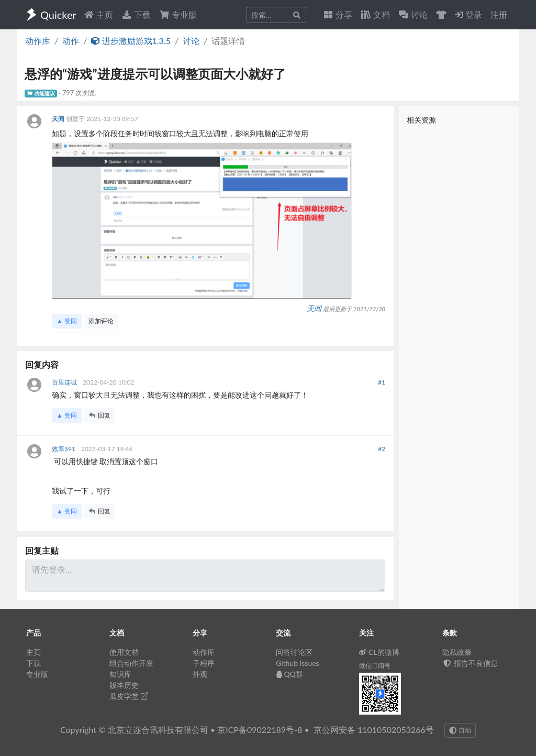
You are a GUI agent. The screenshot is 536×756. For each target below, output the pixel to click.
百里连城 (65, 382)
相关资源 (421, 120)
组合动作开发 (131, 663)
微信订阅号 (375, 666)
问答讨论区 (294, 652)
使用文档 (124, 652)
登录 (468, 14)
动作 (71, 41)
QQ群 (289, 674)
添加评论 (101, 321)
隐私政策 (457, 652)
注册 (499, 14)
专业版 (178, 14)
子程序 (204, 663)
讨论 (191, 41)
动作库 (38, 41)
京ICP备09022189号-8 (260, 730)
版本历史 (124, 685)
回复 (99, 415)
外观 (200, 674)
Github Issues (298, 663)
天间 (59, 119)
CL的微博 (379, 652)
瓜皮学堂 (129, 696)
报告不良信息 (470, 663)
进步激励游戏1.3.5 (131, 41)
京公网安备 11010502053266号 (374, 730)
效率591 (64, 449)
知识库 (120, 674)
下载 (136, 14)
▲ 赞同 (67, 321)
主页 (98, 14)
